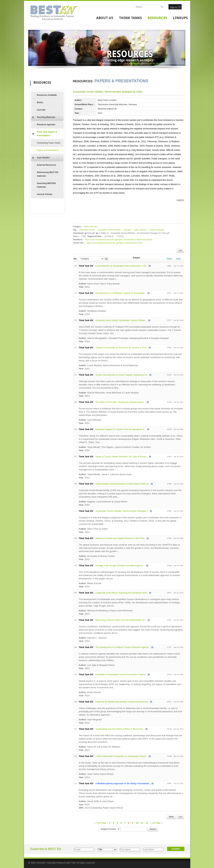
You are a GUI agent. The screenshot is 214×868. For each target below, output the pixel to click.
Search (153, 829)
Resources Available (47, 95)
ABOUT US (105, 18)
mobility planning (157, 230)
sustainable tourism (87, 230)
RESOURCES (157, 18)
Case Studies (41, 158)
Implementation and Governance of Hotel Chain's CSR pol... (123, 484)
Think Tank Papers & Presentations (45, 134)
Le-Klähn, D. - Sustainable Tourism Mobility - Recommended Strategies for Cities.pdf (134, 233)
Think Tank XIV (91, 227)
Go (106, 259)
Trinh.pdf (91, 233)
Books (40, 102)
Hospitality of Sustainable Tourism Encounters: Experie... (121, 675)
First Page (101, 823)
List (180, 250)
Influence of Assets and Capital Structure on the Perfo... (121, 538)
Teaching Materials (44, 117)
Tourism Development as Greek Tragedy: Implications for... (122, 375)
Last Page (156, 823)
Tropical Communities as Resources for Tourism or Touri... (122, 348)
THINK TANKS (130, 18)
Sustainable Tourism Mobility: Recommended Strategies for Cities (108, 92)
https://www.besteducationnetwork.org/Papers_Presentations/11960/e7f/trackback (119, 240)
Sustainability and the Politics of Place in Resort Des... (120, 729)
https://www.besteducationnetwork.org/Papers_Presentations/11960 (114, 243)
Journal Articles (45, 194)
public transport (140, 230)
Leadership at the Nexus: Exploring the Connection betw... (122, 593)
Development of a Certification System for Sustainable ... (121, 293)
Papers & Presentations (48, 150)
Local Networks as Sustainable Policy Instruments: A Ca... (122, 266)
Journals (41, 110)
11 (142, 823)
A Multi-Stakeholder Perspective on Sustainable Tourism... (122, 756)
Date (178, 259)
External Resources (47, 165)
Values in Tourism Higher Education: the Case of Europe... (122, 457)
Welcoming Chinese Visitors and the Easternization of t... (121, 620)
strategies (127, 230)
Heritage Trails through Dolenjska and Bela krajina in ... (120, 566)
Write (171, 817)
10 (137, 823)
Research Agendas (46, 125)
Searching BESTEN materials (46, 185)
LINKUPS (180, 18)
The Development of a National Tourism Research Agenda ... (123, 647)
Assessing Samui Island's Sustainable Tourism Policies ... (121, 320)
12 (147, 823)
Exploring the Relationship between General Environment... (122, 702)
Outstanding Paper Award (49, 143)
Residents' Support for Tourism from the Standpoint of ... (121, 429)
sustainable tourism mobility (109, 230)
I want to (180, 200)
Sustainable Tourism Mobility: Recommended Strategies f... (122, 511)
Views (169, 259)
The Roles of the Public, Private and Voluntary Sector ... (121, 402)
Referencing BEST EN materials (48, 174)
